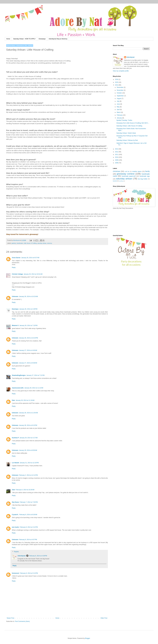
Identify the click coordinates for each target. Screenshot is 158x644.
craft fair (127, 171)
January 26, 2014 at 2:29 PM (28, 309)
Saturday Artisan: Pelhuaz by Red (127, 140)
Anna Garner (16, 258)
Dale (13, 400)
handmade (20, 243)
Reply (14, 267)
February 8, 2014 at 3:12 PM (29, 527)
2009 (117, 160)
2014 (117, 85)
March (119, 112)
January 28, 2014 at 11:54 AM (28, 413)
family (147, 171)
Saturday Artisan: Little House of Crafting (129, 126)
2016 (117, 79)
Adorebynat (22, 556)
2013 (117, 149)
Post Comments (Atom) (22, 621)
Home (8, 39)
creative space (137, 171)
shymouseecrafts (18, 388)
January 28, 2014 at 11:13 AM (34, 388)
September (120, 96)
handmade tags (145, 176)
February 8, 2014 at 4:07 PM (28, 540)
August (119, 99)
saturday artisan (42, 243)
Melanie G (15, 325)
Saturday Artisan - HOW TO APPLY (24, 39)
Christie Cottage (17, 274)
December (120, 87)
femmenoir (16, 573)
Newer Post (10, 618)
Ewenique (15, 309)
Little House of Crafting (30, 243)
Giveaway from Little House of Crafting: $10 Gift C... (133, 123)
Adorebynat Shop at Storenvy (58, 39)
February (120, 115)
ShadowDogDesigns (19, 375)
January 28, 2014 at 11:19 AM (25, 400)
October (120, 93)
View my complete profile (121, 71)
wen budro (16, 527)
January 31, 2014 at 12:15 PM (29, 463)
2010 (117, 157)
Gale (13, 490)
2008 (117, 163)
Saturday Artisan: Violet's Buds (126, 133)
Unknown (15, 296)
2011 (117, 155)
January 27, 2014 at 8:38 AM (28, 363)
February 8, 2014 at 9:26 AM (28, 515)
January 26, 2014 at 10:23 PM (28, 338)
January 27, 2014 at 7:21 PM (35, 375)
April (118, 110)
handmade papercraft (129, 176)
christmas (117, 171)
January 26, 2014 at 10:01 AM (33, 274)
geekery (14, 243)
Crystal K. (15, 515)
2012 (117, 152)
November (120, 90)
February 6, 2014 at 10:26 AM (25, 490)
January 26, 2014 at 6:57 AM (30, 258)
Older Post (104, 618)
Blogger (87, 638)
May (118, 107)
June (118, 104)
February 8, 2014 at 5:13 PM (29, 573)
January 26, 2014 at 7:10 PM (28, 325)
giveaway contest (126, 174)
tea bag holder (143, 179)
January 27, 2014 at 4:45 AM (28, 350)
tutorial (115, 181)
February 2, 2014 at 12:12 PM (28, 475)
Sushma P (15, 438)
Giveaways (42, 39)
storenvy (50, 243)
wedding (121, 181)
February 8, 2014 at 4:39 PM (38, 556)
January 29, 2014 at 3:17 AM (29, 438)
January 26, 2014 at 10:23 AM (28, 296)
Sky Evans (15, 502)
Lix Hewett (15, 463)
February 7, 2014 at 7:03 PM (29, 502)
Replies (16, 552)
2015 (117, 82)
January (120, 118)
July (118, 101)
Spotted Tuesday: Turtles (124, 120)
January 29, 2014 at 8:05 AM (28, 450)
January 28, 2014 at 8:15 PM (28, 425)
